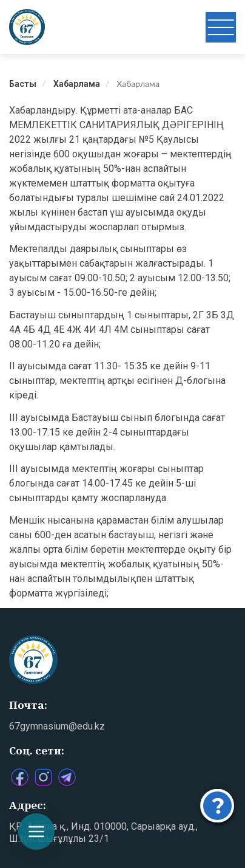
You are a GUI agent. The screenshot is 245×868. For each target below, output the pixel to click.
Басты (23, 84)
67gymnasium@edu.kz (57, 726)
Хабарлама (77, 84)
